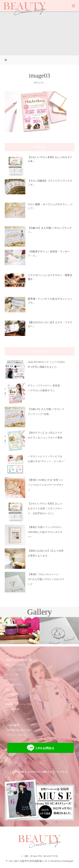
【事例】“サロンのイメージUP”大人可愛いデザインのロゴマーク (46, 579)
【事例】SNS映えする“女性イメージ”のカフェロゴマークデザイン (46, 485)
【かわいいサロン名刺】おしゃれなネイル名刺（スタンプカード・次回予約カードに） (45, 508)
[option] (20, 631)
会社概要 (14, 725)
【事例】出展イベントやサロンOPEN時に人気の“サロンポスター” (45, 532)
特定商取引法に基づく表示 (19, 730)
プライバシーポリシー (17, 735)
